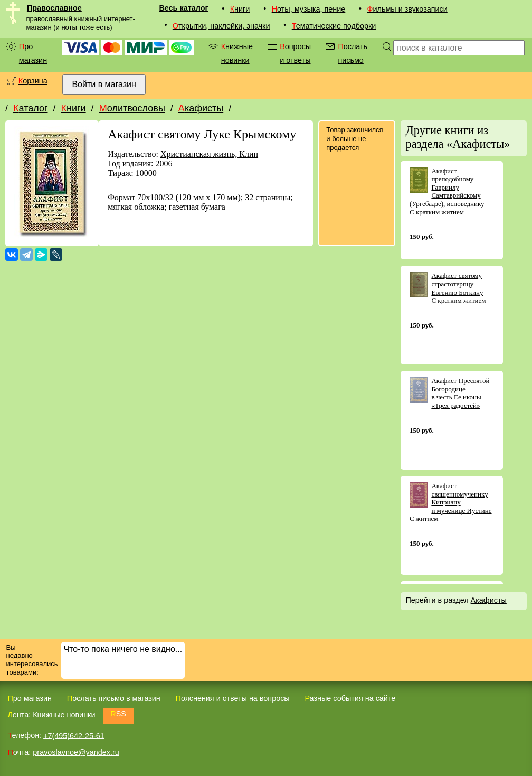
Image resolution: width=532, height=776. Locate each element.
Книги (240, 9)
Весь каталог (183, 8)
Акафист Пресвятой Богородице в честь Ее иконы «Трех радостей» (460, 393)
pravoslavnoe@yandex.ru (76, 752)
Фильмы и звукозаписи (407, 9)
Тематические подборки (334, 26)
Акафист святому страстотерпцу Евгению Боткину (457, 284)
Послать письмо (353, 53)
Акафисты (201, 108)
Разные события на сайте (350, 698)
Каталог (30, 108)
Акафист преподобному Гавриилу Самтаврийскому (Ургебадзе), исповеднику (447, 187)
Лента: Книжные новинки (51, 715)
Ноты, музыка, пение (309, 9)
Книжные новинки (237, 53)
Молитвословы (132, 108)
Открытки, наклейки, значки (221, 26)
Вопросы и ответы (295, 53)
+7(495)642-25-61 (74, 735)
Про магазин (33, 53)
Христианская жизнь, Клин (209, 154)
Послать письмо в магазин (114, 698)
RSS (118, 714)
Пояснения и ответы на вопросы (233, 698)
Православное (54, 8)
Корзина (33, 81)
